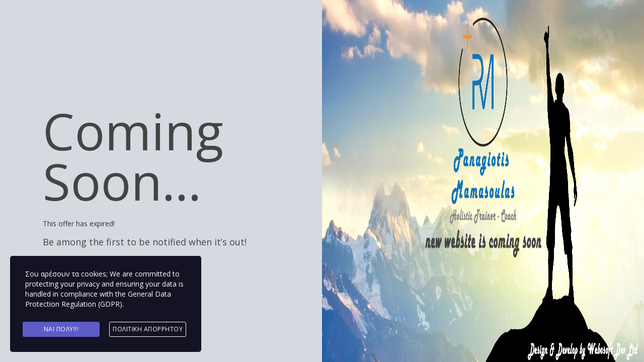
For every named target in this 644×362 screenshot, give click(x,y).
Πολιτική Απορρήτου (148, 329)
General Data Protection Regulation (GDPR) (98, 299)
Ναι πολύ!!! (61, 329)
